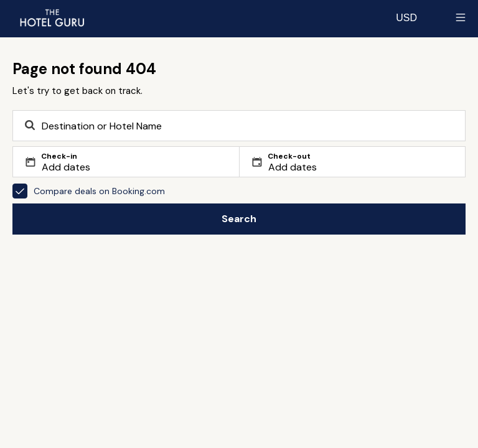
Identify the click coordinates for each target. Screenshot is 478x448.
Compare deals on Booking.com (89, 191)
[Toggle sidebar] (461, 17)
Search (239, 219)
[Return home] (52, 17)
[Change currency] (406, 17)
